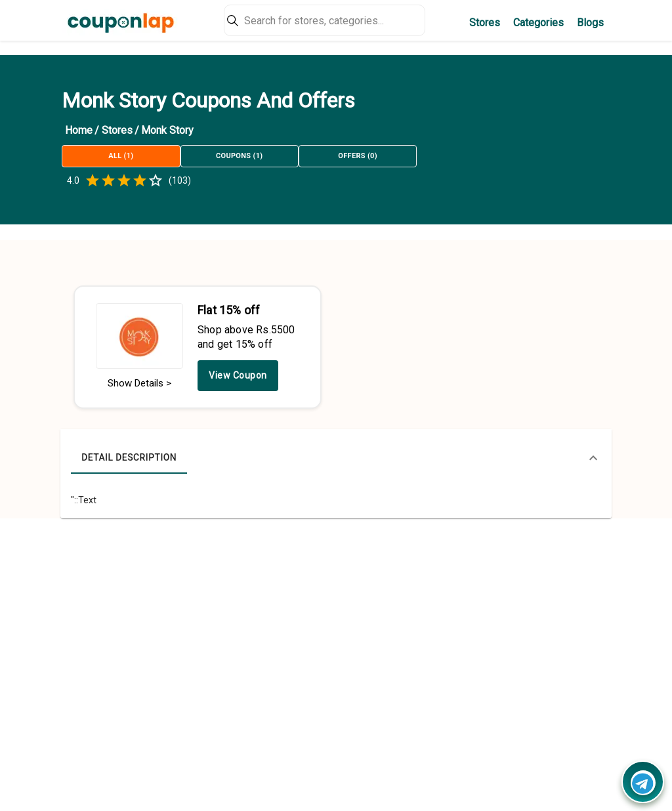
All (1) (121, 156)
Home (79, 130)
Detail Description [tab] (129, 458)
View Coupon (238, 375)
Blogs (590, 23)
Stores (485, 23)
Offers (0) (358, 156)
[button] (336, 458)
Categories (538, 23)
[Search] (325, 20)
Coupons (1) (240, 156)
